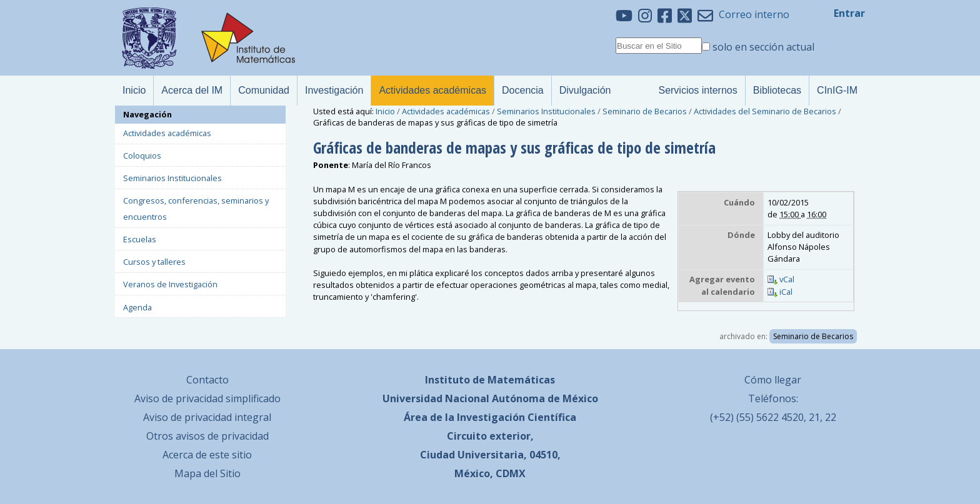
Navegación (147, 114)
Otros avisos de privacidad (207, 436)
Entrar (849, 13)
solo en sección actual (763, 47)
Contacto (207, 380)
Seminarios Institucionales (546, 111)
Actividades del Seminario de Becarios (765, 111)
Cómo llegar (773, 380)
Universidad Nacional (436, 398)
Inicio (385, 111)
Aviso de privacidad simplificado (207, 398)
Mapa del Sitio (207, 473)
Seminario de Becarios (645, 111)
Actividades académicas (446, 111)
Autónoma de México (545, 398)
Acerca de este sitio (207, 455)
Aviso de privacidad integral (207, 417)
